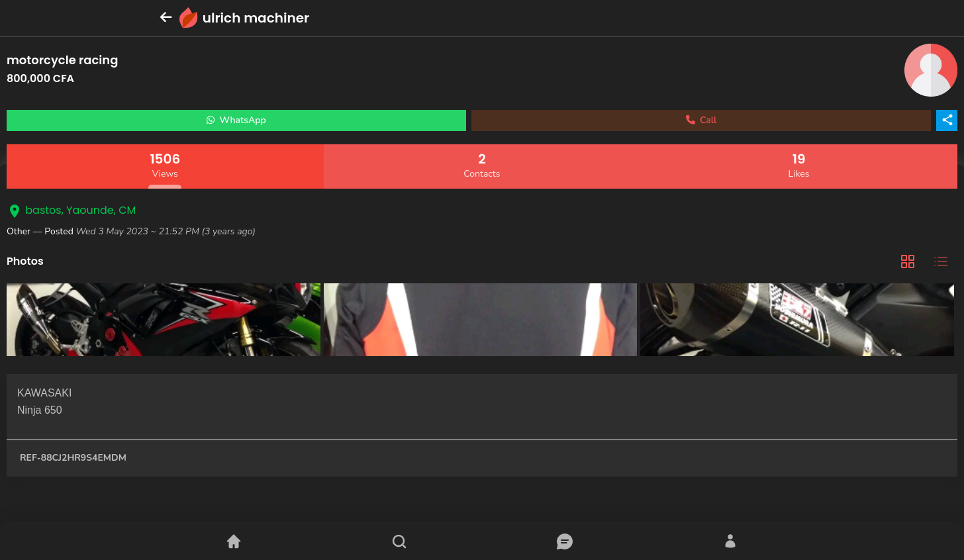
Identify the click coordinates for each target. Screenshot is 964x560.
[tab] (908, 262)
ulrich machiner (256, 18)
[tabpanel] (482, 321)
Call (701, 120)
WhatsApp (236, 120)
